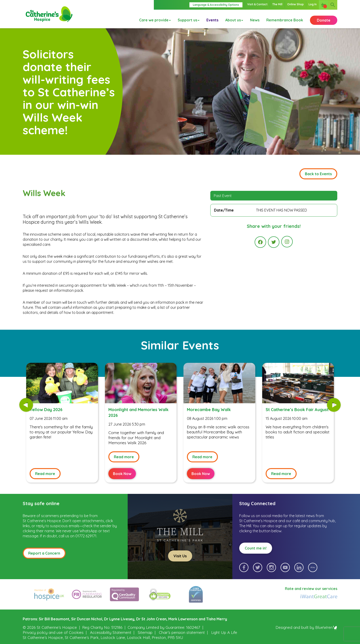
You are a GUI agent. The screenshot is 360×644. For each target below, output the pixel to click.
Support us (189, 19)
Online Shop (295, 4)
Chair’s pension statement (182, 632)
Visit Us (180, 556)
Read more (45, 474)
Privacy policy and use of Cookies (53, 632)
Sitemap (145, 632)
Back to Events (318, 174)
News (255, 19)
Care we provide (155, 19)
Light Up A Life (224, 632)
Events (212, 19)
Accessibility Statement (111, 632)
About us (234, 19)
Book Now (122, 474)
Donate (324, 19)
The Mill (277, 4)
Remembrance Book (285, 19)
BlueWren (326, 627)
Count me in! (256, 548)
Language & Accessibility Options (216, 5)
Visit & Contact (257, 4)
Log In (313, 4)
